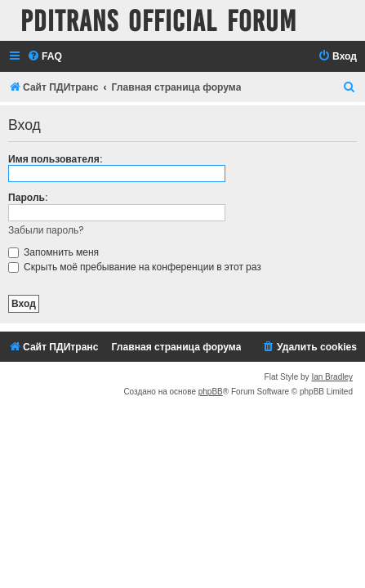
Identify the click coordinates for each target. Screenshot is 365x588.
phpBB (211, 392)
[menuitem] (45, 57)
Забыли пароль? (46, 230)
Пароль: (28, 197)
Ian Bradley (332, 377)
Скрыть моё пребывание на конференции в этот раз (135, 267)
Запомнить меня (53, 252)
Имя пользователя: (55, 159)
